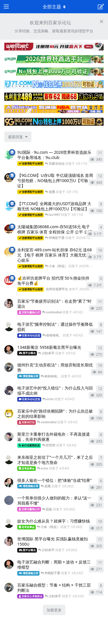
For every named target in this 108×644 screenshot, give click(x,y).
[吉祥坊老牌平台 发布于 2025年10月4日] (9, 280)
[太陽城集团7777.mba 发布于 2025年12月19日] (9, 229)
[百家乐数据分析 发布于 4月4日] (9, 437)
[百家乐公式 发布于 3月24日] (9, 587)
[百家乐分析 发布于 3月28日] (9, 523)
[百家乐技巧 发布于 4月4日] (9, 413)
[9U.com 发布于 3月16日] (9, 155)
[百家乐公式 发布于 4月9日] (9, 367)
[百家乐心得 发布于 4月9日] (9, 304)
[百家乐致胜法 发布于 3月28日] (9, 500)
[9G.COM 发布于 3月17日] (9, 178)
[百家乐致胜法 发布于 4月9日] (9, 350)
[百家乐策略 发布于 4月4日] (9, 390)
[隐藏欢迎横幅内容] (101, 21)
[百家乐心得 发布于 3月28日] (9, 483)
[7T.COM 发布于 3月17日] (9, 206)
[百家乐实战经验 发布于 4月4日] (9, 460)
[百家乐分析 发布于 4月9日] (9, 327)
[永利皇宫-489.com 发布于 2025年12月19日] (9, 252)
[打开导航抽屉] (6, 7)
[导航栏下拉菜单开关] (54, 7)
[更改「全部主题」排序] (18, 137)
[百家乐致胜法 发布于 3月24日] (9, 564)
